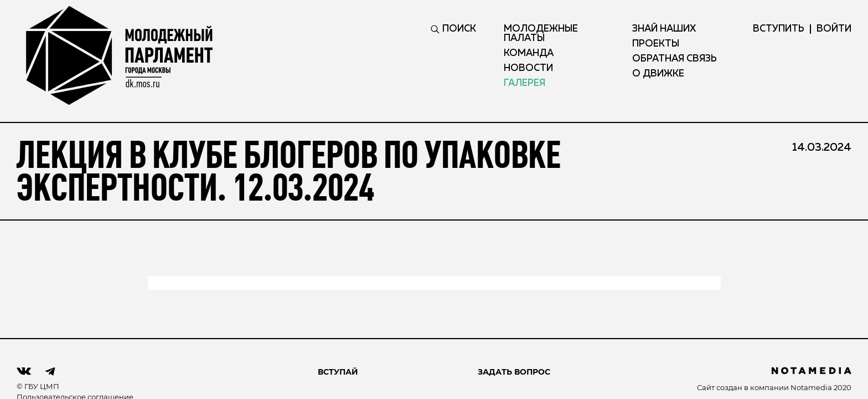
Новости (528, 68)
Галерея (525, 83)
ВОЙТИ (834, 29)
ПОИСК (453, 29)
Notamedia (811, 387)
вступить (779, 29)
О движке (658, 74)
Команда (529, 53)
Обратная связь (675, 59)
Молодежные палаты (541, 34)
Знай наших (664, 29)
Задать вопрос (514, 372)
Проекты (656, 44)
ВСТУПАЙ (338, 372)
